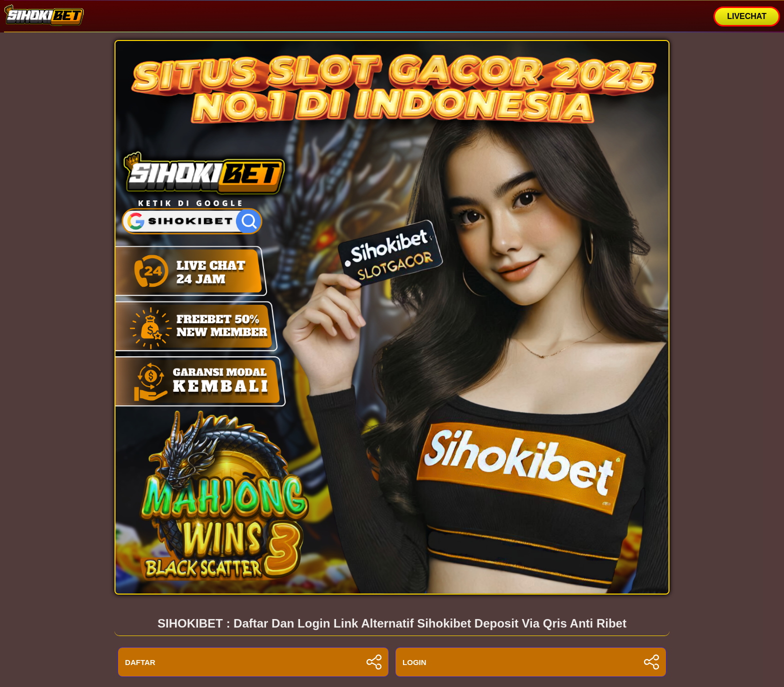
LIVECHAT (747, 16)
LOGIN (531, 662)
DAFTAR (253, 662)
